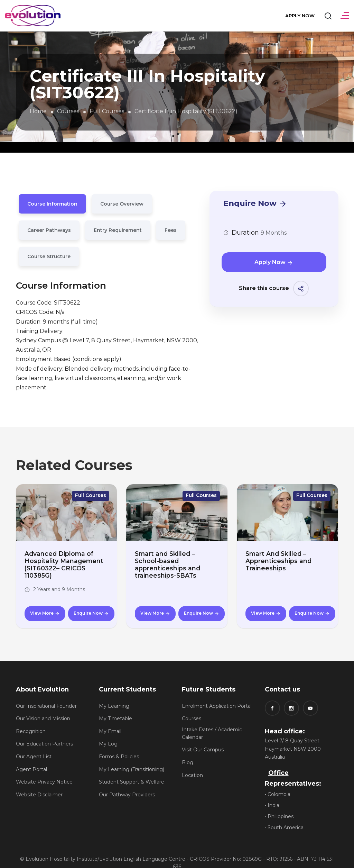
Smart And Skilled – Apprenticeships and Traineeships (275, 560)
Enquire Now (255, 203)
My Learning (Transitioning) (132, 760)
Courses (68, 111)
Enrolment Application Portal (217, 697)
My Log (108, 735)
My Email (110, 722)
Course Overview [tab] (122, 204)
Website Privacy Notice (44, 773)
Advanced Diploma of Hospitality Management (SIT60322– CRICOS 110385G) (66, 560)
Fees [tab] (171, 230)
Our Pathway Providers (127, 785)
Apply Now (299, 15)
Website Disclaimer (39, 785)
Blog (188, 753)
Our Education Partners (44, 735)
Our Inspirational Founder (46, 697)
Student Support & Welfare (132, 773)
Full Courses (107, 111)
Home (38, 111)
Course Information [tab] (52, 204)
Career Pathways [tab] (49, 230)
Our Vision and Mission (43, 709)
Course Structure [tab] (49, 256)
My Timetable (115, 709)
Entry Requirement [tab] (118, 230)
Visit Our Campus (203, 741)
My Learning (114, 697)
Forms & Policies (119, 748)
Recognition (31, 722)
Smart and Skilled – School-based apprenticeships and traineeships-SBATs (174, 560)
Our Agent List (34, 748)
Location (192, 766)
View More (45, 604)
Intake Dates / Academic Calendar (212, 724)
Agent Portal (31, 760)
